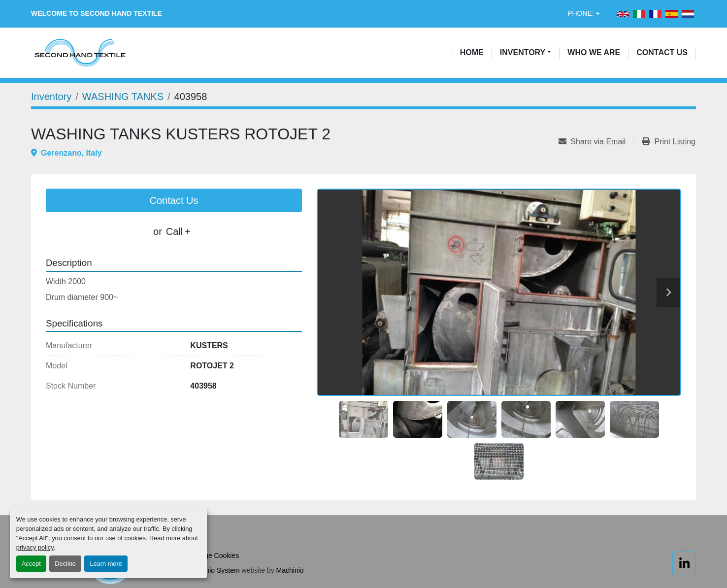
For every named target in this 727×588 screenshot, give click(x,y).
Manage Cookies (213, 555)
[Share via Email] (596, 142)
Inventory (523, 52)
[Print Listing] (669, 142)
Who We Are (594, 52)
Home (472, 52)
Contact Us (662, 52)
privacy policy (35, 547)
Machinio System (214, 570)
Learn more (106, 564)
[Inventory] (51, 97)
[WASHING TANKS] (123, 97)
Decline (65, 564)
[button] (526, 53)
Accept (31, 564)
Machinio (290, 570)
